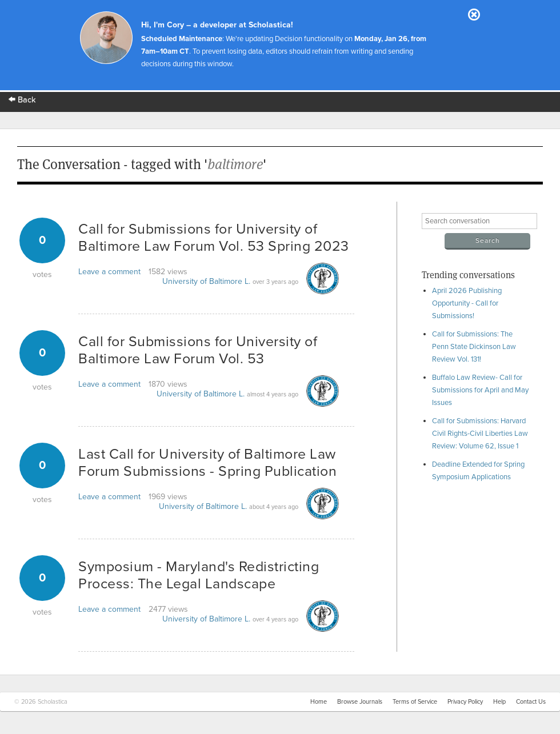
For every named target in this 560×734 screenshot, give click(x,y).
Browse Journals (360, 702)
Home (319, 702)
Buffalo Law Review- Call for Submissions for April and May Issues (480, 390)
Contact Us (531, 702)
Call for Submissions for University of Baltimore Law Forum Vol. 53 (198, 350)
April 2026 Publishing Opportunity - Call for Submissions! (467, 303)
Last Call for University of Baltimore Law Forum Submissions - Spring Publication (207, 463)
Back (22, 100)
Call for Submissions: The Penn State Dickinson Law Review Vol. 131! (474, 347)
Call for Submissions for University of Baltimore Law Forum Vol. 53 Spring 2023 (214, 238)
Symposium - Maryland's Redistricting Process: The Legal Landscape (199, 575)
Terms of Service (415, 702)
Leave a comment (109, 272)
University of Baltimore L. (206, 281)
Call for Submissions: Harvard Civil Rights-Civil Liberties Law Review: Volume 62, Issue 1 (480, 434)
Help (499, 702)
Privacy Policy (465, 702)
